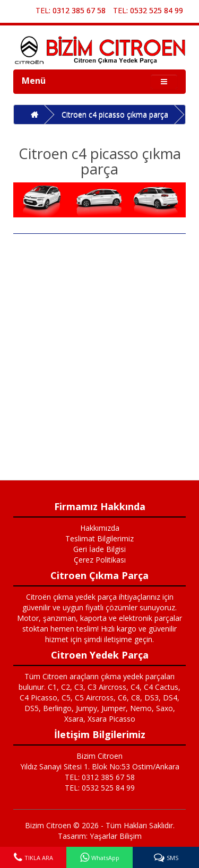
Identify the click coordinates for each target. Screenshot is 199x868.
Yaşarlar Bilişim (116, 836)
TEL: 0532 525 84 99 (148, 10)
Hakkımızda (100, 528)
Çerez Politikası (100, 560)
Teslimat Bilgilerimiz (99, 538)
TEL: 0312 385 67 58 (71, 10)
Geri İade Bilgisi (99, 549)
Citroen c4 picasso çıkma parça (115, 114)
